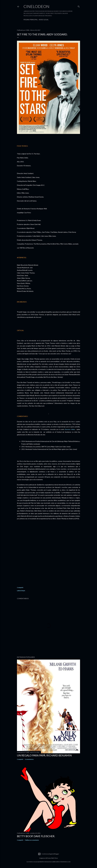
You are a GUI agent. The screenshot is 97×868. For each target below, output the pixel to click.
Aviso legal (44, 20)
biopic (23, 591)
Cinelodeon (36, 6)
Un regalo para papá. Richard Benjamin (44, 755)
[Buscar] (79, 6)
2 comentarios (29, 759)
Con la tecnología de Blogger (48, 854)
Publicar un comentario (32, 840)
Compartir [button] (20, 588)
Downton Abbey (70, 429)
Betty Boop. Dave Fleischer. (36, 836)
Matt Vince (54, 858)
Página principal (31, 20)
